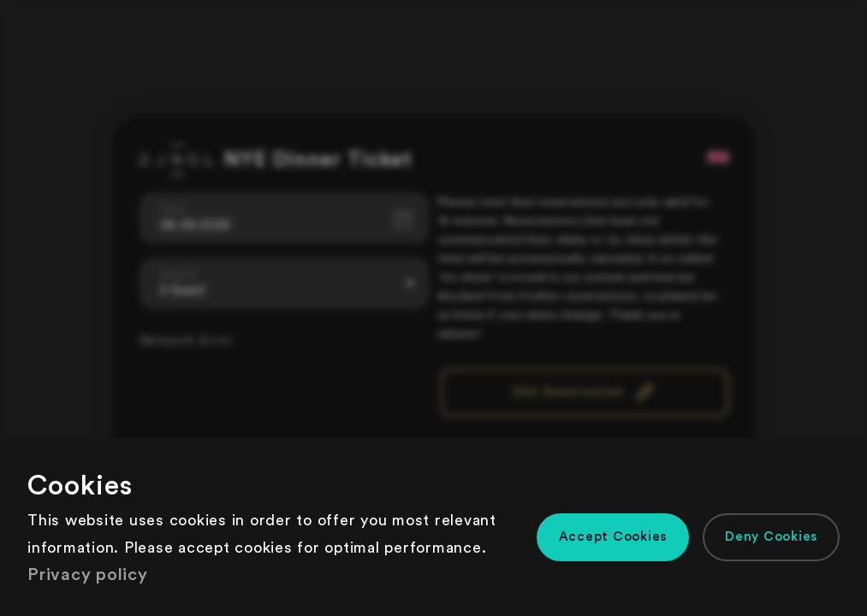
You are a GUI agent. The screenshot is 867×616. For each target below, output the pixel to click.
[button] (613, 537)
